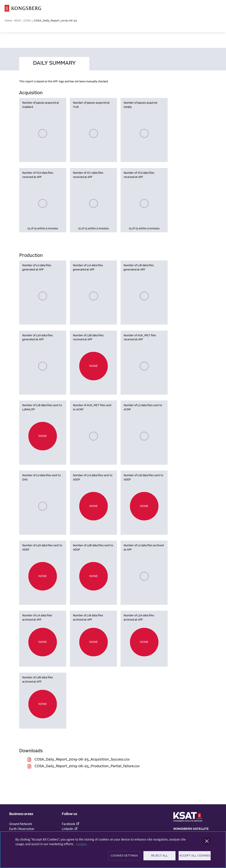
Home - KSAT (13, 21)
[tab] (54, 63)
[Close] (207, 842)
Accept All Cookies (195, 857)
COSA (27, 21)
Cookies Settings (124, 857)
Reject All (159, 857)
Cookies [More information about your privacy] (81, 845)
